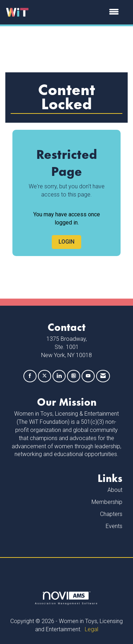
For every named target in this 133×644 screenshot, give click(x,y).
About (115, 490)
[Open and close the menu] (77, 12)
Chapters (111, 514)
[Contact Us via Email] (103, 376)
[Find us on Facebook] (30, 376)
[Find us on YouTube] (88, 376)
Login (66, 242)
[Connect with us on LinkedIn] (59, 376)
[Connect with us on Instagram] (74, 376)
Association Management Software (66, 598)
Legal (92, 629)
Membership (107, 502)
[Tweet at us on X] (45, 376)
